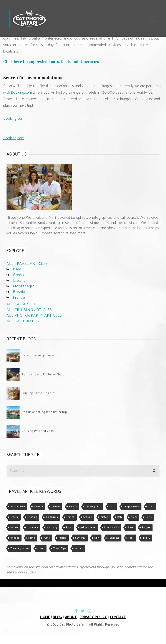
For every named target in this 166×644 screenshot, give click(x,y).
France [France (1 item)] (70, 517)
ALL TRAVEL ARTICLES (27, 264)
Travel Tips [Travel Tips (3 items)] (60, 548)
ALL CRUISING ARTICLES (29, 310)
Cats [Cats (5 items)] (112, 507)
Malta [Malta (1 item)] (149, 517)
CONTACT (118, 617)
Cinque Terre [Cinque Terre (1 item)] (131, 507)
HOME (45, 617)
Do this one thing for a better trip (44, 412)
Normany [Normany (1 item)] (52, 528)
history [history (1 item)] (105, 517)
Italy (17, 269)
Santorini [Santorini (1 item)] (80, 538)
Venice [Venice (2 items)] (79, 548)
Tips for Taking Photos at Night (43, 374)
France (19, 298)
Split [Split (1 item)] (97, 538)
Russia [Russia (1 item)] (63, 538)
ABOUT (71, 617)
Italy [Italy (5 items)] (120, 517)
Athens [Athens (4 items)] (56, 507)
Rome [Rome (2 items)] (32, 538)
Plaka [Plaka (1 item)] (130, 528)
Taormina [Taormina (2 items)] (114, 538)
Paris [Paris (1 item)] (69, 528)
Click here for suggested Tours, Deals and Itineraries (51, 62)
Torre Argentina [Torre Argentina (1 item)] (20, 548)
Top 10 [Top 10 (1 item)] (146, 538)
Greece (19, 275)
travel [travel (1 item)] (41, 548)
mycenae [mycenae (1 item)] (32, 528)
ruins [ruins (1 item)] (47, 538)
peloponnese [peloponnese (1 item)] (88, 528)
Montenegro (24, 286)
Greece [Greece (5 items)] (88, 517)
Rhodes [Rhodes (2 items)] (15, 538)
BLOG (57, 617)
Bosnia (19, 292)
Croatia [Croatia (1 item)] (14, 517)
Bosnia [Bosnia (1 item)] (73, 507)
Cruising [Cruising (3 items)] (32, 517)
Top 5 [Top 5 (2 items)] (131, 538)
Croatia (19, 281)
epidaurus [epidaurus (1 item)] (52, 517)
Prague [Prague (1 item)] (146, 528)
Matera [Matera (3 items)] (14, 528)
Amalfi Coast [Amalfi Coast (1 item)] (18, 507)
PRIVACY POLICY (93, 617)
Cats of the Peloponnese (38, 355)
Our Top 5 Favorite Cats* (39, 393)
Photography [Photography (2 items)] (111, 528)
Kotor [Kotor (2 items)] (134, 517)
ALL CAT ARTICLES (24, 304)
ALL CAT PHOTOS (23, 321)
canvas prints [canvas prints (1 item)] (93, 507)
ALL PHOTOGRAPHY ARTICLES (34, 316)
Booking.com (21, 93)
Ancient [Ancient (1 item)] (38, 507)
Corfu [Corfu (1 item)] (151, 507)
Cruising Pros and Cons (38, 431)
